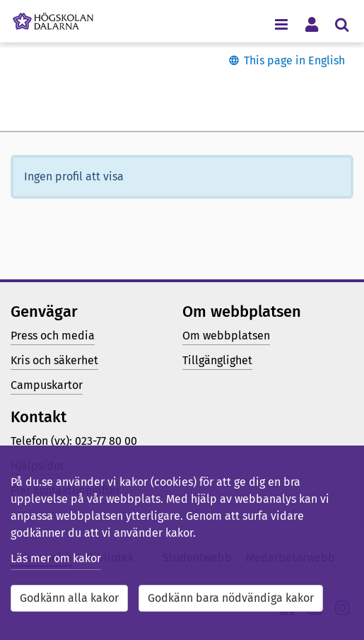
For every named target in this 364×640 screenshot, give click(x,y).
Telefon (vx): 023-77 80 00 (74, 441)
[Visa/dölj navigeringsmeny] (281, 24)
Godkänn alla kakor (69, 598)
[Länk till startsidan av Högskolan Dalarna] (53, 18)
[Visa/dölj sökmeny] (342, 24)
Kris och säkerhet (54, 360)
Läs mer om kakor (56, 558)
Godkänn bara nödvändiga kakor (231, 598)
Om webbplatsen (226, 336)
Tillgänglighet (217, 360)
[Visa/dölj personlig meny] (311, 24)
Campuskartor (47, 385)
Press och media (53, 336)
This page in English (294, 60)
